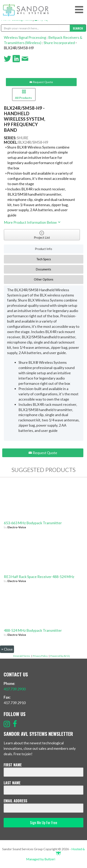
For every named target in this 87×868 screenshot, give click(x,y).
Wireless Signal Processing (25, 37)
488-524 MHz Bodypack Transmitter (33, 630)
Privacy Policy (40, 656)
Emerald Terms (22, 656)
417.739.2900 (15, 689)
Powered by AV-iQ (60, 656)
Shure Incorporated (59, 43)
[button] (81, 10)
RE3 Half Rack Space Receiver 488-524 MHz (39, 577)
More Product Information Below (32, 222)
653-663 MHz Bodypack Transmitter (33, 523)
